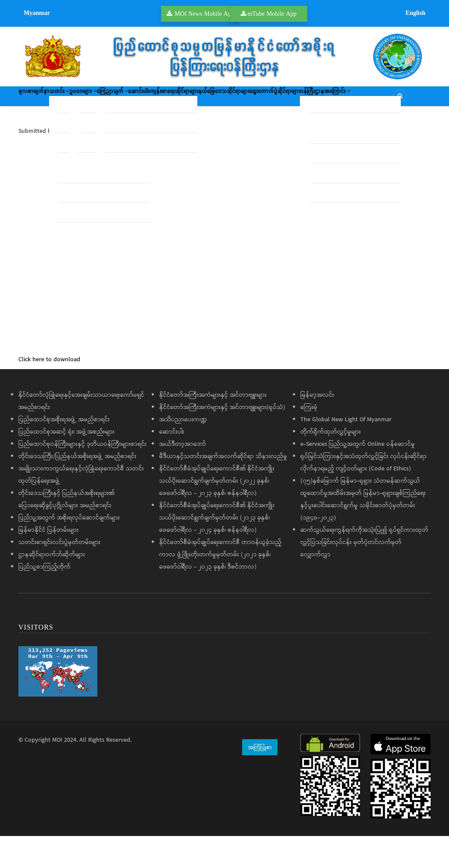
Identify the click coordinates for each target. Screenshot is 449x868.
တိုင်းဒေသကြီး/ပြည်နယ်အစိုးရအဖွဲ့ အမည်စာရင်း (77, 489)
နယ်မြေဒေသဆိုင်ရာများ (329, 99)
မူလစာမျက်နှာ (41, 99)
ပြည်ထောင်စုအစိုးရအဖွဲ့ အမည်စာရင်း (64, 452)
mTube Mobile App (272, 14)
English (415, 13)
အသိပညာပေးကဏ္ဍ (183, 452)
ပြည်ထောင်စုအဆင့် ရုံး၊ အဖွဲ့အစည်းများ (66, 464)
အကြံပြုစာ (260, 779)
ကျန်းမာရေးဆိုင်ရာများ (262, 99)
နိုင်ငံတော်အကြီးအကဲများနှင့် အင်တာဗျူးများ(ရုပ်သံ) (222, 440)
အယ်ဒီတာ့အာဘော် (183, 477)
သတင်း (82, 99)
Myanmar (37, 13)
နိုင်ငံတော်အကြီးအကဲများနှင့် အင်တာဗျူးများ (213, 427)
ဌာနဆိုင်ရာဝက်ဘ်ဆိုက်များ (52, 587)
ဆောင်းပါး (211, 99)
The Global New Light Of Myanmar (346, 452)
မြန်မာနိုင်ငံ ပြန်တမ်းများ (48, 562)
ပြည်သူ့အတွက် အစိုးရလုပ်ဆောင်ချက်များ (69, 550)
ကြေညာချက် (168, 99)
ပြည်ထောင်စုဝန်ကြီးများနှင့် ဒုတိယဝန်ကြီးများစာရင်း (82, 477)
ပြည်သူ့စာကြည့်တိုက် (45, 599)
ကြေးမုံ (309, 440)
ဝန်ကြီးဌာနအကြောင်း (121, 125)
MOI (57, 772)
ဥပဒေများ (122, 99)
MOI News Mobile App (204, 14)
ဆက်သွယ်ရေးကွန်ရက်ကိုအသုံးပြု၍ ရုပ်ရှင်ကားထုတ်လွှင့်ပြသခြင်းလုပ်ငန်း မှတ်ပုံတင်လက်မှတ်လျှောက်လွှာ (364, 575)
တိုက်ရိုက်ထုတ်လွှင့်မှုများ (331, 464)
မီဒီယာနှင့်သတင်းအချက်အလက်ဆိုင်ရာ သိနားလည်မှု (223, 489)
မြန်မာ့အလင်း (317, 427)
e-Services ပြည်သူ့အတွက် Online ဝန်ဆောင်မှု (358, 477)
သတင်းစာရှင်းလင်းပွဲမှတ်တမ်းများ (59, 575)
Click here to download (49, 392)
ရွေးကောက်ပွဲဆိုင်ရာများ (52, 125)
